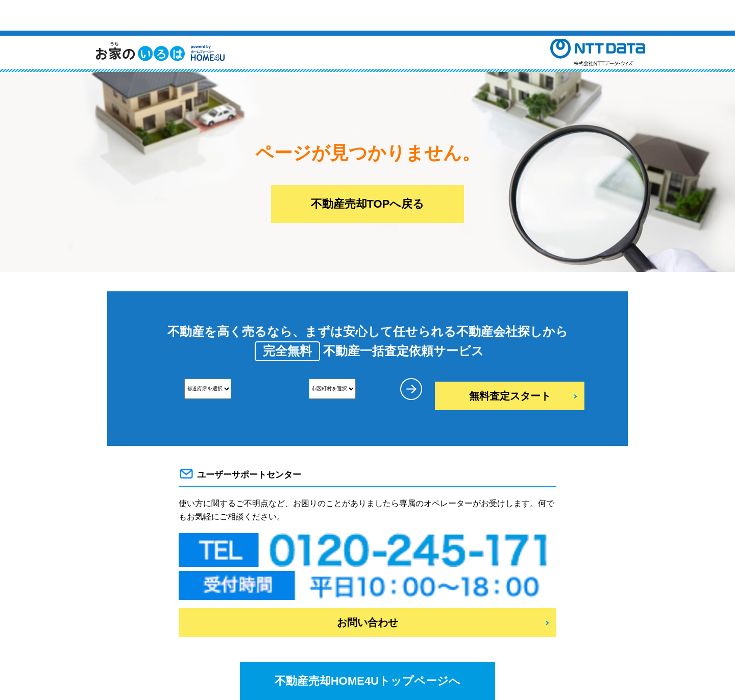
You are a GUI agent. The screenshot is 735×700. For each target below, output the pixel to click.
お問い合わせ (367, 622)
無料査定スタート (510, 396)
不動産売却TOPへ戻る (368, 204)
